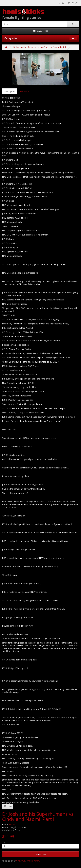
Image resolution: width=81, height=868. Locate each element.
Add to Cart (40, 854)
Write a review (33, 861)
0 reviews (21, 861)
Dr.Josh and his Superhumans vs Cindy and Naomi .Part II (40, 47)
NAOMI (12, 824)
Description (10, 91)
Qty (4, 842)
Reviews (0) (25, 91)
